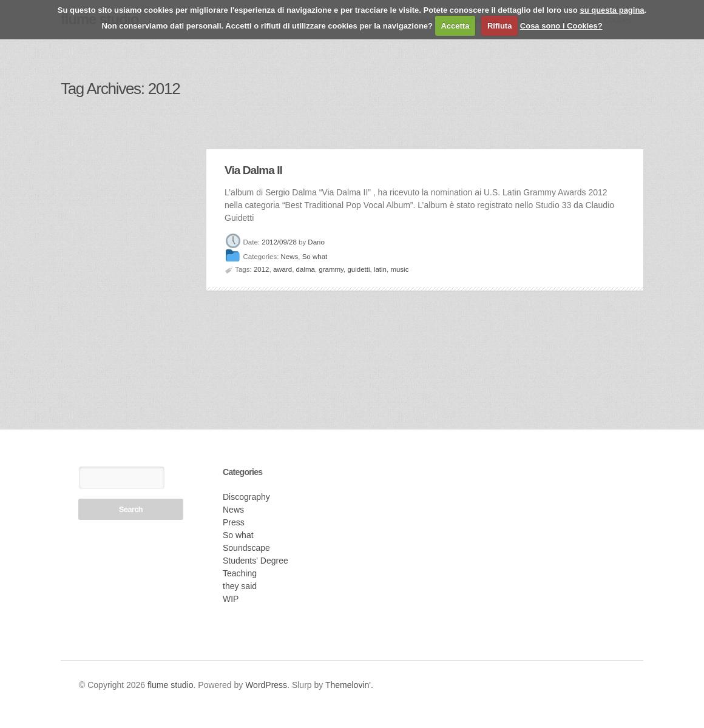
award (283, 269)
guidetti (358, 269)
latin (380, 269)
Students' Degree (256, 561)
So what (315, 257)
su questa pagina (612, 10)
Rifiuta (499, 26)
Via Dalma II (253, 170)
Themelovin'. (349, 685)
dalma (306, 269)
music (399, 269)
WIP (231, 599)
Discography (246, 497)
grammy (331, 269)
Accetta (455, 26)
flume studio (170, 685)
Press (234, 522)
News (290, 257)
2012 (262, 269)
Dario (316, 242)
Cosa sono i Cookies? (561, 26)
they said (240, 586)
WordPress (266, 685)
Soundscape (246, 548)
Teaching (240, 573)
